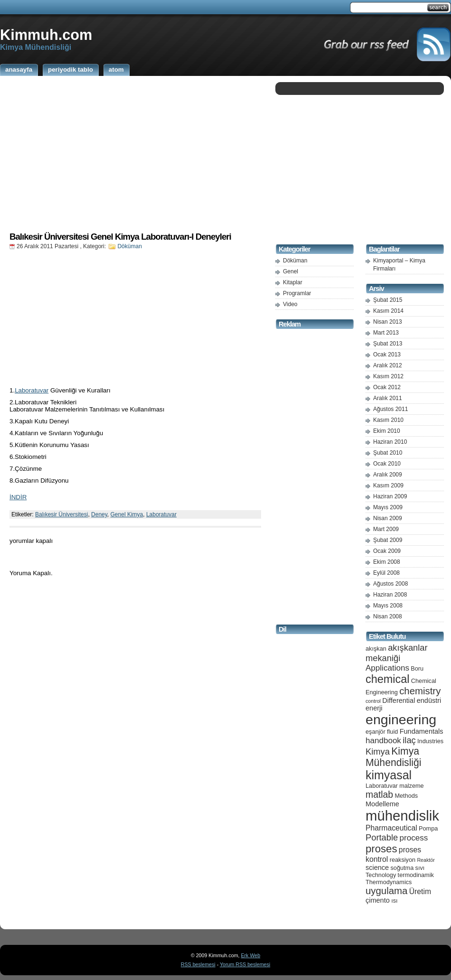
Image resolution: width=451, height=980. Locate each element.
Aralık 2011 (388, 398)
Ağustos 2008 (390, 584)
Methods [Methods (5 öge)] (406, 796)
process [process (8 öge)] (414, 838)
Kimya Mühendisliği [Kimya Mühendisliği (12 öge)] (394, 757)
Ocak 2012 (387, 387)
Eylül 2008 (386, 573)
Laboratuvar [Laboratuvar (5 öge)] (382, 786)
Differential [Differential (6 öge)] (399, 700)
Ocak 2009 (387, 551)
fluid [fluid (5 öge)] (392, 732)
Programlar (297, 293)
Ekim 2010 (387, 431)
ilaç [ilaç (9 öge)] (409, 740)
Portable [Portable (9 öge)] (382, 837)
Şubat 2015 (388, 300)
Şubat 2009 (388, 540)
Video (290, 304)
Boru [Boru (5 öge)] (417, 668)
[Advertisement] (135, 153)
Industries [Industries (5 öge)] (430, 741)
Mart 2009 (386, 529)
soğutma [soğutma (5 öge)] (402, 868)
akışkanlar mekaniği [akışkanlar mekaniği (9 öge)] (397, 653)
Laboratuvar (32, 390)
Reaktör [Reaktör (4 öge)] (426, 860)
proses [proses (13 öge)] (381, 849)
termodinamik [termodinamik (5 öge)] (416, 875)
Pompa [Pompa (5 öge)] (428, 828)
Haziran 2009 (390, 496)
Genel (291, 271)
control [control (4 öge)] (373, 701)
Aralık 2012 (388, 365)
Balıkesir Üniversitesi (61, 514)
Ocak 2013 (387, 355)
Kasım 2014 (388, 311)
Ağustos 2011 (390, 409)
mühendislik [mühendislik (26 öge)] (402, 816)
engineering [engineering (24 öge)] (401, 719)
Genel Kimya (127, 514)
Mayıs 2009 (388, 507)
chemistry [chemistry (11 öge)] (420, 691)
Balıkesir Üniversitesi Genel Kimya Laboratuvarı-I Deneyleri (120, 237)
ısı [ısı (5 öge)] (394, 901)
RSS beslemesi (198, 964)
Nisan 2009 (388, 518)
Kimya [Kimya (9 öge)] (378, 751)
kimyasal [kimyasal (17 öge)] (389, 775)
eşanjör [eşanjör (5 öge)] (376, 732)
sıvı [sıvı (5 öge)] (420, 868)
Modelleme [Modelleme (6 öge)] (382, 804)
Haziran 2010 (390, 442)
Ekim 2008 (387, 562)
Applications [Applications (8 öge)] (387, 668)
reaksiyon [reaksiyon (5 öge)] (403, 860)
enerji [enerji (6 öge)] (374, 708)
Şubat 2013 (388, 344)
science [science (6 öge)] (377, 868)
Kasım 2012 (388, 376)
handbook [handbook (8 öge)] (383, 741)
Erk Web (250, 955)
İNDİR (18, 497)
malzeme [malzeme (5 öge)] (412, 786)
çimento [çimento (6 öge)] (378, 900)
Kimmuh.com (46, 35)
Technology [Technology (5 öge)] (381, 875)
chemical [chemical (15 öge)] (387, 679)
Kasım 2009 (388, 485)
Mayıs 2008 (388, 606)
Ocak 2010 (387, 464)
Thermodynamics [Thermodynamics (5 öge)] (389, 882)
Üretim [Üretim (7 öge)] (420, 891)
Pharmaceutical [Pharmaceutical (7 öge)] (391, 828)
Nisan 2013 (388, 322)
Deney (99, 514)
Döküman (129, 246)
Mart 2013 (386, 333)
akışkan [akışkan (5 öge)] (376, 649)
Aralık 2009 (388, 475)
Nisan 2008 (388, 616)
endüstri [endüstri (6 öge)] (429, 700)
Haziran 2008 (390, 595)
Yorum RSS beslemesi (245, 964)
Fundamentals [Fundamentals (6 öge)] (422, 731)
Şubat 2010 (388, 453)
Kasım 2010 (388, 420)
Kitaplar (293, 282)
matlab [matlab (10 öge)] (379, 794)
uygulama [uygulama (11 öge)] (386, 891)
